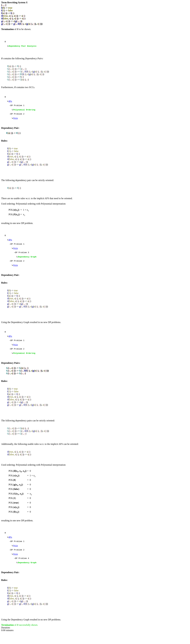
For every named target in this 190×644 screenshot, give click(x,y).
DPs (10, 103)
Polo (16, 121)
